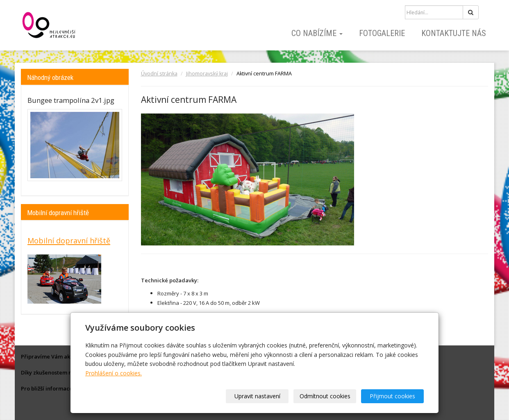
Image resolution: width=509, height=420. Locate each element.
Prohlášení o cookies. (114, 373)
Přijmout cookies (392, 396)
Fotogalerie (382, 33)
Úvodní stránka (159, 74)
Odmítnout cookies (325, 396)
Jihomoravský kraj (207, 74)
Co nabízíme (317, 33)
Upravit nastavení (257, 396)
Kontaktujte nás (454, 33)
